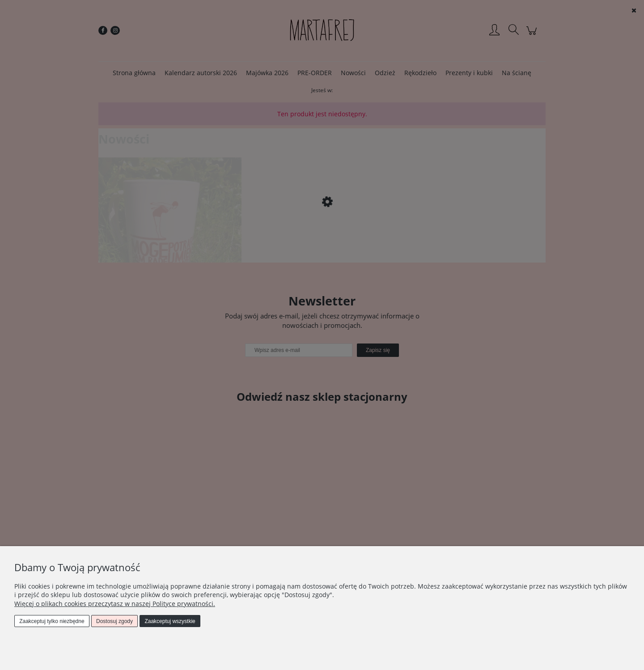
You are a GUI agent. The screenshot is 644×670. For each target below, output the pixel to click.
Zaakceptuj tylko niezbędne (52, 621)
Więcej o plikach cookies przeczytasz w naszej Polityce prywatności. (115, 604)
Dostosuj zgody (114, 621)
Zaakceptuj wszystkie (170, 621)
